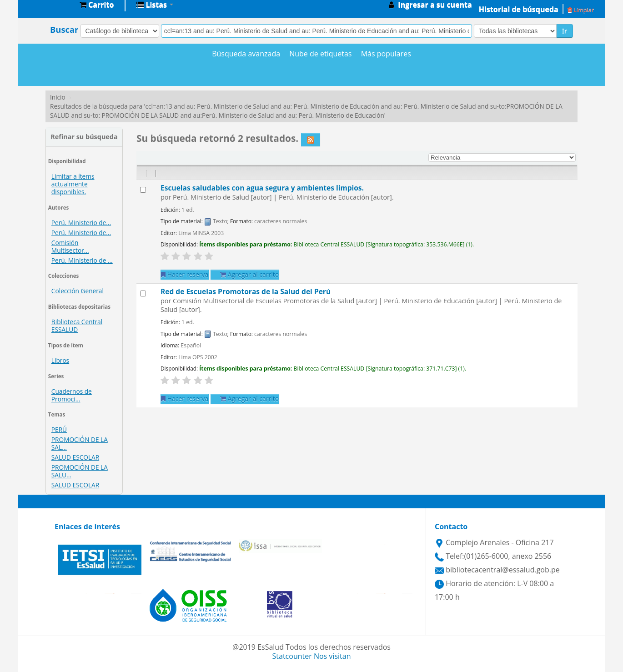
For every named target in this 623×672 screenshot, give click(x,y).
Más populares (386, 54)
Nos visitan (332, 656)
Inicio (58, 97)
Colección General (78, 291)
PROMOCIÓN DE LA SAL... (80, 443)
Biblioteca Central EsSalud (50, 5)
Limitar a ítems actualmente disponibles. (73, 184)
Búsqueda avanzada (246, 54)
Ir (565, 31)
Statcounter (292, 656)
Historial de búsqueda (519, 9)
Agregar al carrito (249, 274)
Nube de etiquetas (320, 54)
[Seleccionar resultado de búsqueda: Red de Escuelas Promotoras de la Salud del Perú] (143, 293)
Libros (60, 360)
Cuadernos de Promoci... (72, 395)
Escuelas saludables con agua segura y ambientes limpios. (262, 188)
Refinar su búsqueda (84, 137)
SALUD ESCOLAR (75, 457)
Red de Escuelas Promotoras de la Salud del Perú (246, 291)
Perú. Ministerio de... (81, 223)
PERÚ (59, 429)
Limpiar (581, 10)
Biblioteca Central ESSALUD (77, 326)
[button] (97, 5)
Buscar (64, 30)
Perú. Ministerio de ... (82, 260)
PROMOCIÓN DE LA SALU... (80, 471)
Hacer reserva (185, 274)
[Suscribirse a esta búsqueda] (311, 140)
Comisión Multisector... (70, 246)
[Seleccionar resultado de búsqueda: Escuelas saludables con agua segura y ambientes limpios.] (143, 190)
